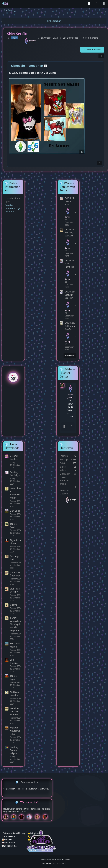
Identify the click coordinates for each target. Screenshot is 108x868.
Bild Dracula (14, 661)
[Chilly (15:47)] (15, 817)
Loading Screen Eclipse (14, 750)
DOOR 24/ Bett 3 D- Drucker (70, 295)
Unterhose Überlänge (15, 574)
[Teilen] (101, 56)
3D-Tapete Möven (15, 645)
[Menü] (104, 4)
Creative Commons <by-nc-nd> (12, 208)
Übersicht (18, 66)
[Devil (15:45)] (23, 817)
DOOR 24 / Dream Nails (70, 201)
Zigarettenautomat (16, 542)
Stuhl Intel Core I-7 (15, 590)
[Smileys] (64, 427)
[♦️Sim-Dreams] (5, 4)
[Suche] (89, 4)
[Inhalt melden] (100, 163)
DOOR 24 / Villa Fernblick (70, 264)
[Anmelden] (97, 4)
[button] (62, 385)
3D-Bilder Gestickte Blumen (15, 711)
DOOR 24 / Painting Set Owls (70, 232)
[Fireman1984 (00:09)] (46, 817)
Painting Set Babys (15, 474)
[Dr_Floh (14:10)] (38, 817)
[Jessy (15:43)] (31, 817)
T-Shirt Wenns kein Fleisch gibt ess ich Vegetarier (16, 624)
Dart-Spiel (15, 511)
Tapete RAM (13, 525)
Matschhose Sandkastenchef (15, 493)
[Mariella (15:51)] (7, 817)
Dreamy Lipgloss (14, 457)
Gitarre (13, 605)
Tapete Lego (13, 677)
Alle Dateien (70, 355)
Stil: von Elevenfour (54, 864)
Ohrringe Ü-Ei (15, 558)
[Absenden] (72, 427)
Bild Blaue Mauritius (15, 694)
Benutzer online (29, 782)
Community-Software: (54, 859)
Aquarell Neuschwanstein (15, 731)
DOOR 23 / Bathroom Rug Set (70, 326)
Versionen (38, 66)
